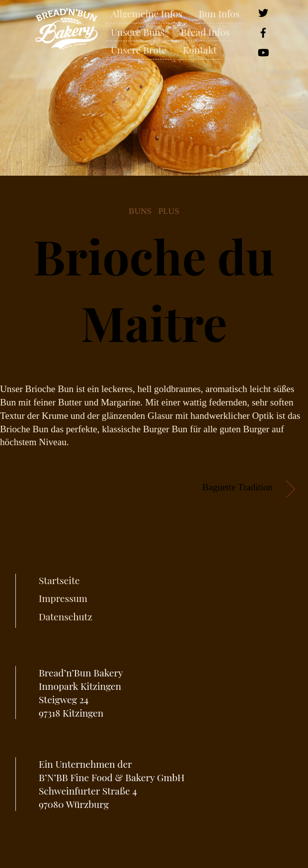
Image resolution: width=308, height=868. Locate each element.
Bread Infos (205, 32)
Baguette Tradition (237, 487)
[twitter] (263, 11)
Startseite (59, 580)
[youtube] (263, 51)
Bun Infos (219, 13)
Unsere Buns (138, 32)
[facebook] (263, 31)
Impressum (63, 598)
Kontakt (200, 50)
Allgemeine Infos (147, 13)
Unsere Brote (139, 50)
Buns (140, 211)
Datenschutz (66, 616)
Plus (169, 211)
